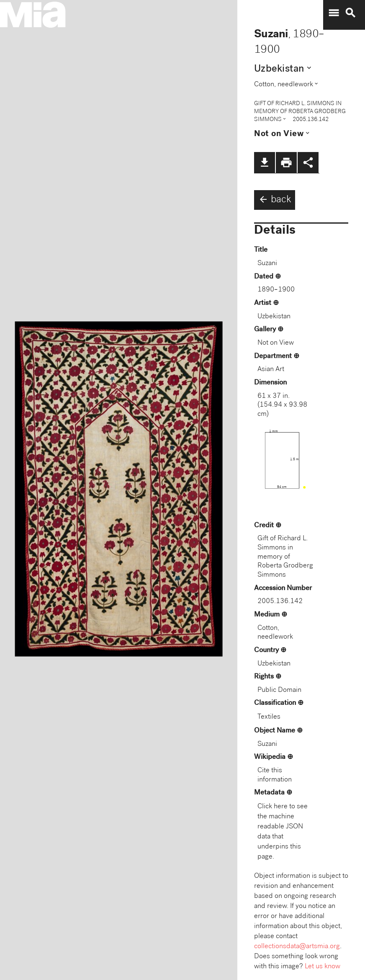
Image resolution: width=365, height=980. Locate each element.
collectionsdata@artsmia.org (297, 947)
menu (334, 13)
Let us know (323, 967)
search (350, 13)
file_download (265, 162)
